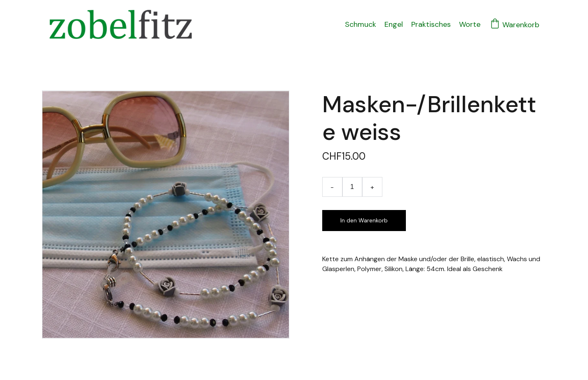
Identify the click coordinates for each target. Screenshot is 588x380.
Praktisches (431, 24)
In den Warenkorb (364, 220)
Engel (394, 24)
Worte (470, 24)
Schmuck (361, 24)
